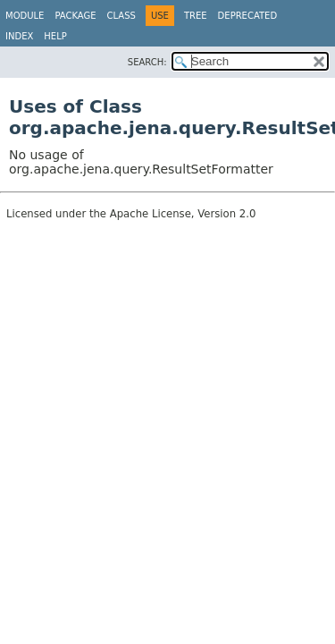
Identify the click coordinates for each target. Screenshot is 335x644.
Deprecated (248, 16)
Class (121, 16)
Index (19, 36)
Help (55, 36)
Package (75, 16)
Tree (196, 16)
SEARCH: (147, 62)
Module (25, 16)
